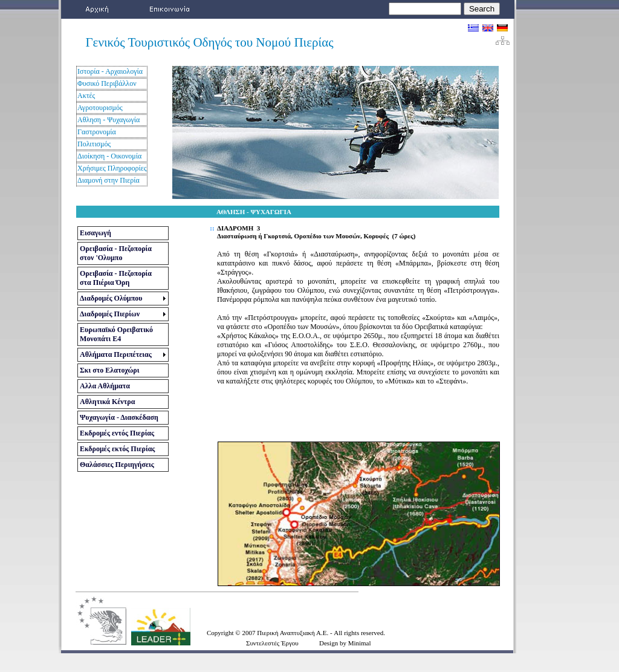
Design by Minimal (345, 643)
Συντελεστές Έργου (272, 643)
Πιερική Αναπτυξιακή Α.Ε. (293, 633)
